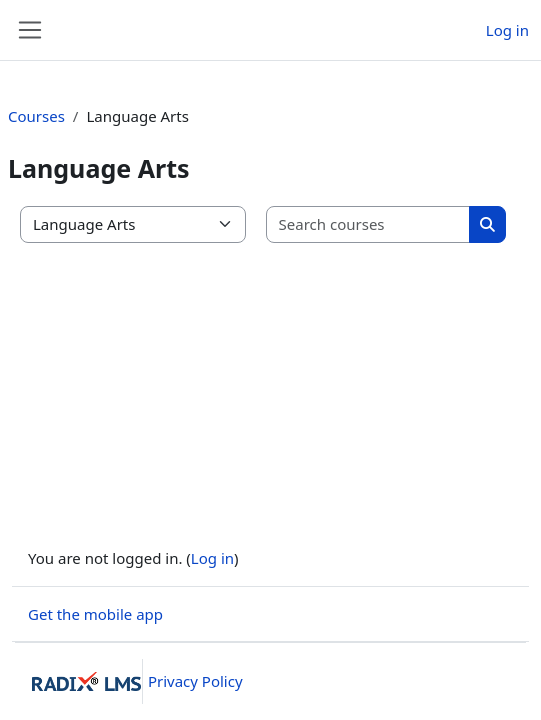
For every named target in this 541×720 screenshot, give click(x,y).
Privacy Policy (195, 681)
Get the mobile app (95, 614)
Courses (36, 116)
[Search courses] (369, 224)
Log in (507, 30)
